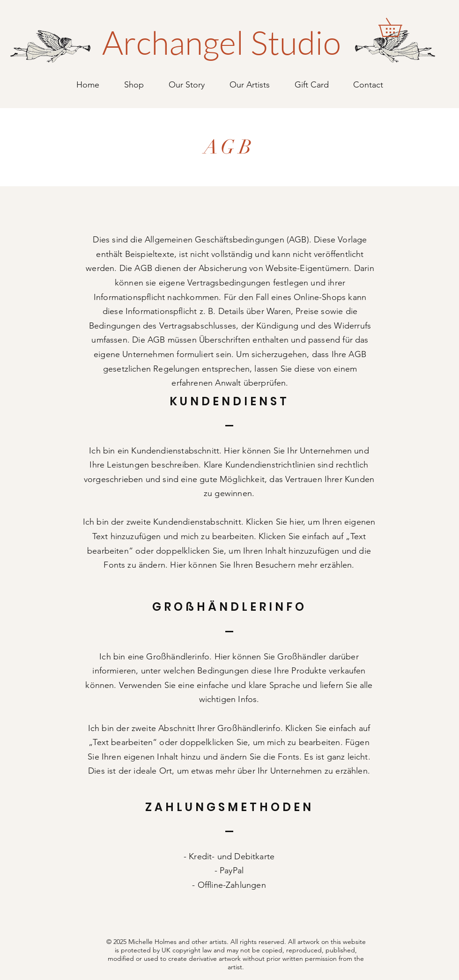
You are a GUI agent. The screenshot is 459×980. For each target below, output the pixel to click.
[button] (399, 27)
